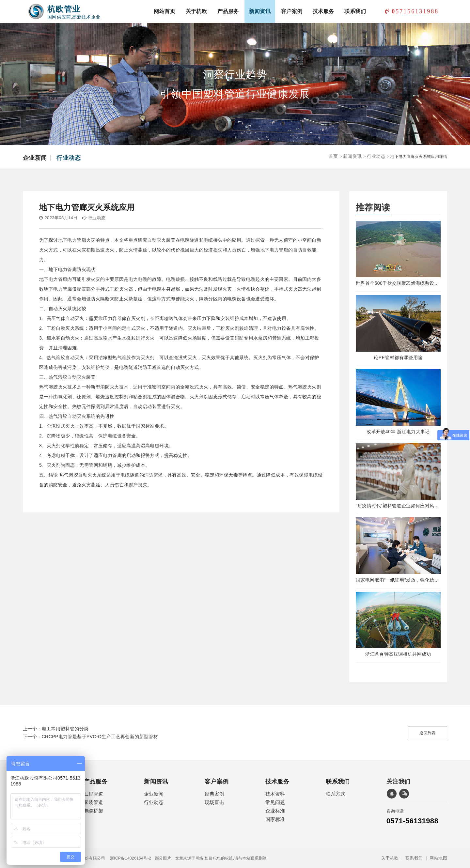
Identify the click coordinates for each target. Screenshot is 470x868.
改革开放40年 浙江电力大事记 (398, 432)
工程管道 (93, 794)
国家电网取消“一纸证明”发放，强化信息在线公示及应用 (398, 580)
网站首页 (164, 11)
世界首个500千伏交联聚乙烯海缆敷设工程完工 (398, 283)
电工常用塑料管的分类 (65, 729)
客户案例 (292, 11)
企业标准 (275, 811)
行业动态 (69, 158)
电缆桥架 (93, 811)
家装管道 (93, 802)
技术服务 (323, 11)
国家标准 (275, 819)
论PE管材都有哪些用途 (398, 358)
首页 (333, 156)
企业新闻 (35, 158)
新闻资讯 (260, 11)
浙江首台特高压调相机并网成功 (398, 654)
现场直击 (214, 802)
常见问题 (275, 802)
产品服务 (228, 11)
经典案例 (214, 794)
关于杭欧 (196, 11)
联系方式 (336, 794)
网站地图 (438, 858)
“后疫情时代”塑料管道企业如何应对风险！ (398, 506)
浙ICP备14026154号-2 (128, 858)
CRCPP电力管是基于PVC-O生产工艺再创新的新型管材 (100, 737)
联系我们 (355, 11)
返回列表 (428, 733)
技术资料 (275, 794)
